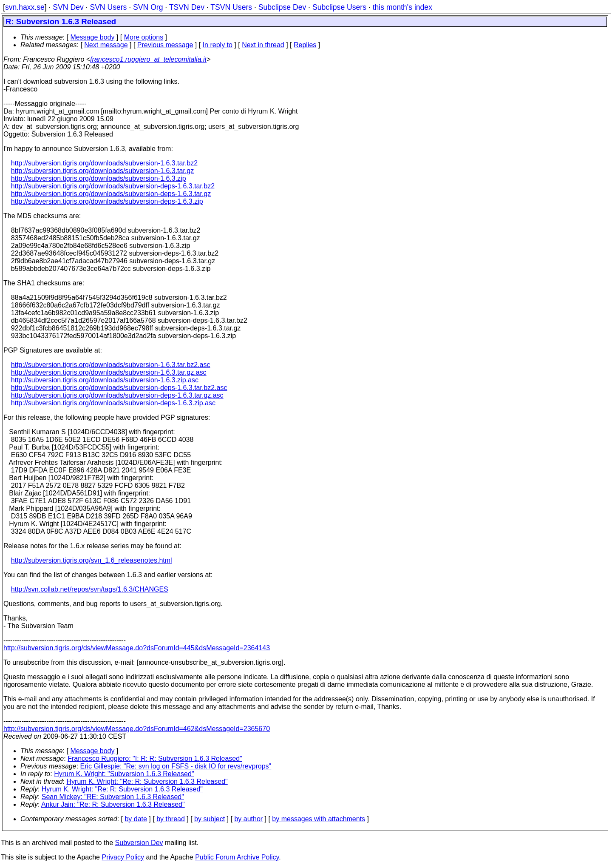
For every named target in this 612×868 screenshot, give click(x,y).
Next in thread (263, 45)
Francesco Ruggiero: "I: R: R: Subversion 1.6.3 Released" (155, 758)
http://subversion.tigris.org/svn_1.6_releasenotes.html (92, 560)
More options (144, 37)
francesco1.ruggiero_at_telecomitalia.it (148, 59)
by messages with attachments (319, 819)
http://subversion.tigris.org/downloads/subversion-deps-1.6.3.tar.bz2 (113, 186)
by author (248, 819)
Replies (305, 45)
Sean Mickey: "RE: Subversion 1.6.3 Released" (113, 797)
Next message (106, 45)
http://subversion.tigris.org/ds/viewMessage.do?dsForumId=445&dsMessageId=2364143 (137, 648)
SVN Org (148, 7)
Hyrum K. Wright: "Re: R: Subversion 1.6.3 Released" (147, 781)
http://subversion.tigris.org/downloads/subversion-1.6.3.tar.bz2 (104, 163)
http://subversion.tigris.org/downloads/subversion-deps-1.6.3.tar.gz (111, 194)
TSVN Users (231, 7)
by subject (210, 819)
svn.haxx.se (25, 7)
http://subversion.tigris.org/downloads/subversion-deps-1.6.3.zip (107, 201)
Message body (92, 37)
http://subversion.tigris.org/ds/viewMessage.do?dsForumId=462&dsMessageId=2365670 (137, 729)
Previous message (165, 45)
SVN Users (108, 7)
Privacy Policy (123, 857)
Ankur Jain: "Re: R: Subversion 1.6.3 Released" (113, 804)
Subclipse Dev (282, 7)
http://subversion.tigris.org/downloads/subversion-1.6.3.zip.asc (105, 380)
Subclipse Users (339, 7)
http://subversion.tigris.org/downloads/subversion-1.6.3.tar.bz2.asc (111, 365)
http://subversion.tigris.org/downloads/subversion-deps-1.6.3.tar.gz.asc (117, 395)
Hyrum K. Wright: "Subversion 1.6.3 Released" (124, 774)
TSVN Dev (187, 7)
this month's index (402, 7)
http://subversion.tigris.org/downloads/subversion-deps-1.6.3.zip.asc (113, 403)
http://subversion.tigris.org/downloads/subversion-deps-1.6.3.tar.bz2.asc (119, 388)
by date (136, 819)
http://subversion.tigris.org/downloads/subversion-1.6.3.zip (99, 178)
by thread (171, 819)
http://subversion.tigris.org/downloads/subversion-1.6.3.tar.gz (102, 171)
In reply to (218, 45)
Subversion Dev (139, 843)
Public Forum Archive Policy (237, 857)
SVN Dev (68, 7)
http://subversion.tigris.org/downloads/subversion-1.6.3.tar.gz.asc (109, 372)
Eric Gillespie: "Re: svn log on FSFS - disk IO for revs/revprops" (176, 766)
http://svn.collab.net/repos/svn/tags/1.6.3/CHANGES (90, 589)
